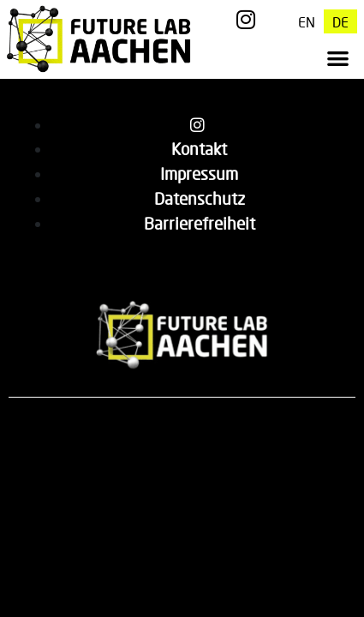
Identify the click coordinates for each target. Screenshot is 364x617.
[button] (339, 58)
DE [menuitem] (340, 21)
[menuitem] (307, 22)
